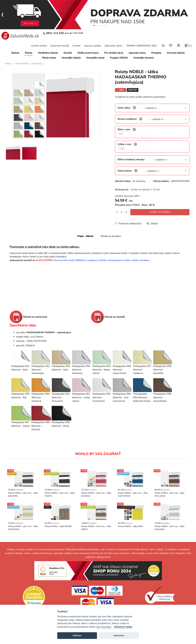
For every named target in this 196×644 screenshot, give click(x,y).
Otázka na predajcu (111, 236)
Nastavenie (119, 635)
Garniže (68, 53)
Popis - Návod (85, 236)
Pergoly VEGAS (119, 58)
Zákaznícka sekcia (113, 46)
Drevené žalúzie (176, 53)
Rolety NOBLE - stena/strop (29, 64)
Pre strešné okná (114, 53)
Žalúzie (15, 53)
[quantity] (121, 212)
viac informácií (104, 627)
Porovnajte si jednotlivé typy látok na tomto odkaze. (45, 247)
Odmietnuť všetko (123, 627)
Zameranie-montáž (60, 46)
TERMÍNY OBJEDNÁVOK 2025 (141, 46)
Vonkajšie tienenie (144, 58)
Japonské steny (137, 53)
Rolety (29, 53)
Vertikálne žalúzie (48, 53)
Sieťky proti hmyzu (88, 53)
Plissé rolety (49, 58)
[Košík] (188, 46)
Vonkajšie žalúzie (71, 58)
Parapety (156, 53)
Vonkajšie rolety (95, 58)
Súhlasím (77, 635)
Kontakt (76, 46)
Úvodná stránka (39, 46)
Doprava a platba (92, 46)
